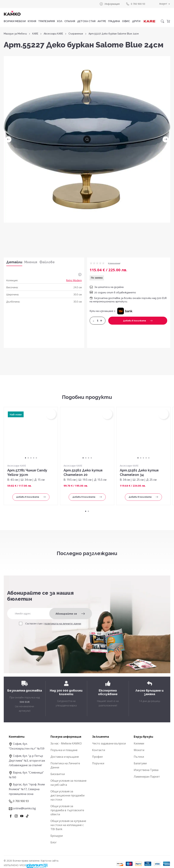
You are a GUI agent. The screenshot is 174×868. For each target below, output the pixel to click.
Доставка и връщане (65, 757)
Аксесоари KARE (53, 34)
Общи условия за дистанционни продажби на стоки (67, 795)
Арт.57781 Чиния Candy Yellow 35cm (27, 472)
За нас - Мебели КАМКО (66, 743)
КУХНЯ (32, 21)
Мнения (31, 262)
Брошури (57, 836)
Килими (139, 743)
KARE (35, 34)
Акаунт (163, 4)
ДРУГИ (136, 21)
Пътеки (139, 757)
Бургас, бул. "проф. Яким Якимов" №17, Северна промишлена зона (27, 789)
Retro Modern (74, 280)
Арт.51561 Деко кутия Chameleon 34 (139, 472)
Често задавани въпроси (109, 743)
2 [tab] (28, 458)
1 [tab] (25, 458)
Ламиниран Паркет (147, 777)
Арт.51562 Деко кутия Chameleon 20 (83, 472)
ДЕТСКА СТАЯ (86, 21)
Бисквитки (58, 774)
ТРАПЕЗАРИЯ (47, 21)
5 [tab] (36, 458)
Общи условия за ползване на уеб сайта (68, 783)
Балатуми (140, 763)
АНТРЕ (102, 21)
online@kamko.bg (24, 808)
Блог (54, 842)
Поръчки (98, 763)
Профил (97, 757)
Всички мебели (15, 21)
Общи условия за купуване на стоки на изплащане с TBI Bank (68, 825)
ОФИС (126, 21)
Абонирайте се (70, 614)
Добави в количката (138, 321)
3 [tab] (31, 458)
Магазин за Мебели (15, 34)
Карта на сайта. (50, 861)
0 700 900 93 (135, 4)
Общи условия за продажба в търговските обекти (67, 810)
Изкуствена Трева (146, 770)
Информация (110, 4)
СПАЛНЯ (70, 21)
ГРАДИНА (114, 21)
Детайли (14, 262)
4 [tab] (34, 458)
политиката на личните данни (63, 623)
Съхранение (76, 34)
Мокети (139, 750)
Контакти (99, 750)
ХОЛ (60, 21)
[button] (125, 311)
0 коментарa (114, 263)
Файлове (47, 262)
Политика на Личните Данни (65, 765)
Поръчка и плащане (64, 750)
